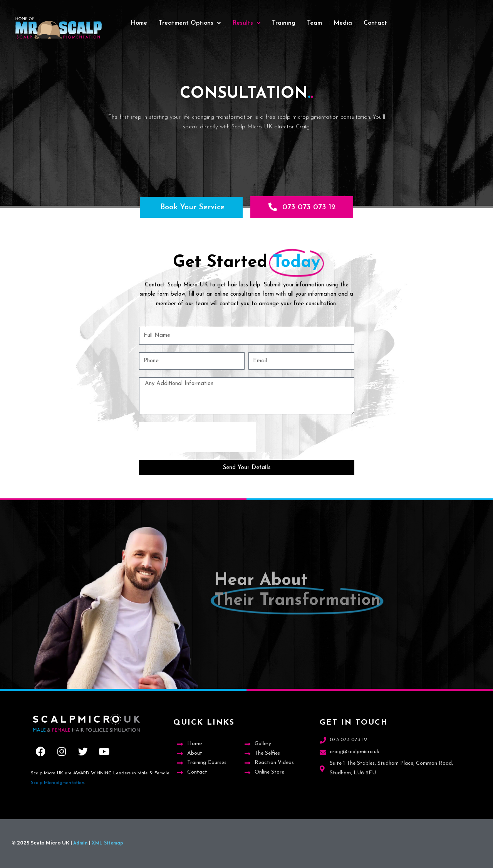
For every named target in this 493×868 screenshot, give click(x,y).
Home (139, 23)
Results (246, 23)
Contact (375, 23)
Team (314, 23)
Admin (80, 843)
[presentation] (198, 437)
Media (343, 23)
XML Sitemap (107, 843)
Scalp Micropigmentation (58, 783)
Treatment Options (190, 23)
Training (284, 23)
